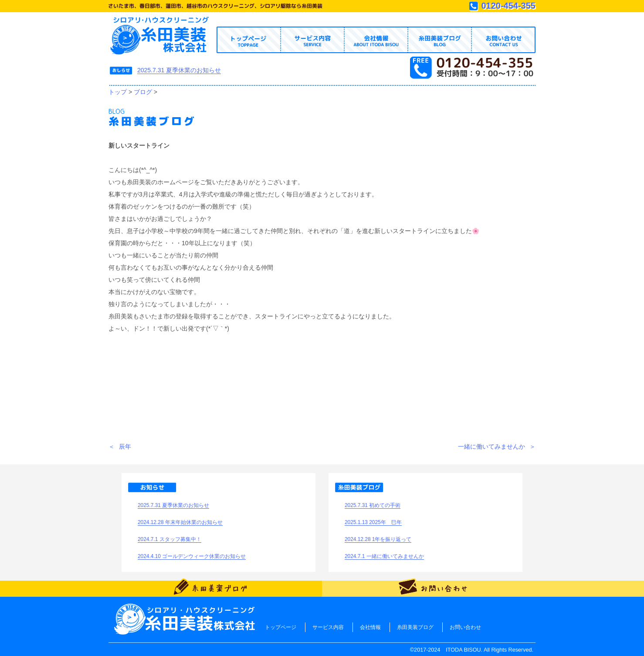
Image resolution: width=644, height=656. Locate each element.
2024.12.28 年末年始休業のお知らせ (180, 522)
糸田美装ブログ (415, 627)
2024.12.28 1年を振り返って (378, 539)
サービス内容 (328, 627)
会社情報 (370, 627)
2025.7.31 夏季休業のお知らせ (179, 70)
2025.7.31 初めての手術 (373, 505)
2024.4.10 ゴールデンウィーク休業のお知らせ (192, 556)
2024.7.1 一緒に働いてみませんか (384, 556)
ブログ (143, 92)
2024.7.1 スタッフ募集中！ (169, 539)
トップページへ (160, 36)
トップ (118, 92)
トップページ (281, 627)
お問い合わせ (465, 627)
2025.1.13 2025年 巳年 (373, 522)
